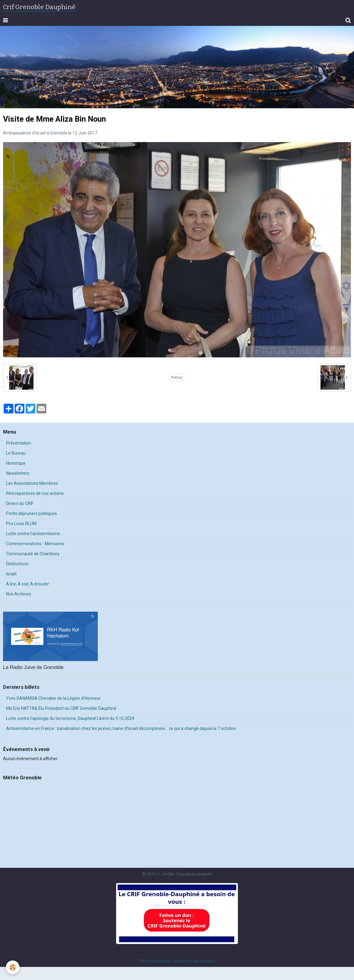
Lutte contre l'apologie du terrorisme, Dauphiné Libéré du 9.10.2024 (70, 718)
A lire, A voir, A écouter (28, 584)
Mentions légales (156, 961)
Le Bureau (16, 453)
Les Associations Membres (32, 483)
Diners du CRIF (20, 503)
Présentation (19, 443)
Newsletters (18, 473)
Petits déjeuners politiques (32, 513)
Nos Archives (19, 594)
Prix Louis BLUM (21, 524)
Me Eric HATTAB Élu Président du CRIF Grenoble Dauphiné (61, 708)
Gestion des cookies (196, 961)
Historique (16, 463)
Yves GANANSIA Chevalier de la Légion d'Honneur (53, 698)
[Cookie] (13, 967)
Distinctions (17, 564)
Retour (177, 377)
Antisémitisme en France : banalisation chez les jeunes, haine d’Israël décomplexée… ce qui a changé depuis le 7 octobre (121, 728)
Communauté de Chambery (33, 554)
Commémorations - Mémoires (35, 544)
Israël (11, 574)
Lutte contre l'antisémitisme (33, 534)
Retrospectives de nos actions (35, 493)
